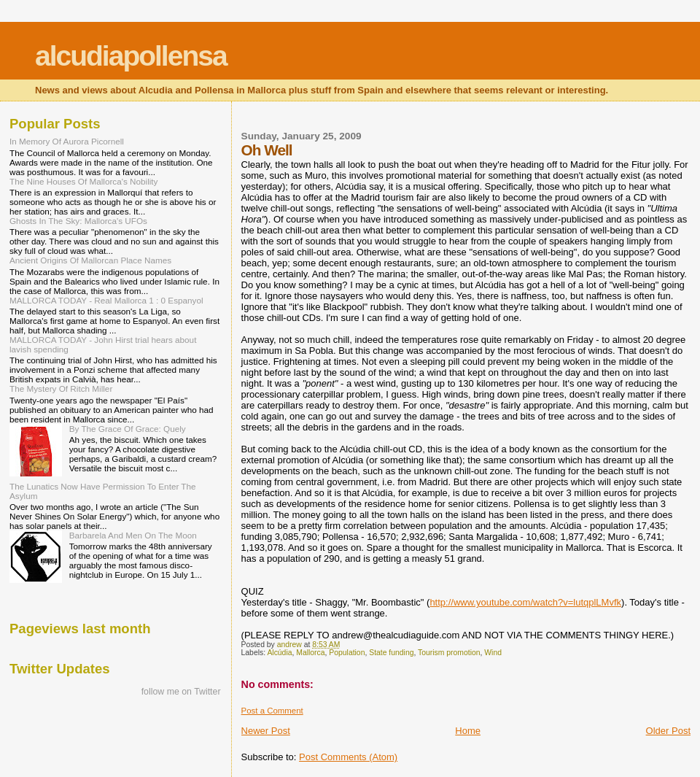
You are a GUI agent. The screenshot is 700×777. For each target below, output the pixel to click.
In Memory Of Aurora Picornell (67, 141)
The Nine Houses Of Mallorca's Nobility (83, 181)
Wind (493, 653)
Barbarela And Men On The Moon (133, 535)
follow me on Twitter (181, 692)
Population (347, 653)
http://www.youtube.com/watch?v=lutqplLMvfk (525, 602)
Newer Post (266, 731)
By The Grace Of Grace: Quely (128, 429)
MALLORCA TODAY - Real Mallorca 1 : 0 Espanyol (106, 300)
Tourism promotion (449, 653)
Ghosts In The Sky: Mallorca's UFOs (78, 221)
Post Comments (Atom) (348, 757)
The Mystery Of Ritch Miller (61, 388)
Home (468, 731)
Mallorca (310, 653)
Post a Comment (272, 711)
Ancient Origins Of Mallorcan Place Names (90, 260)
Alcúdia (279, 653)
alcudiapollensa (131, 56)
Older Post (668, 731)
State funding (391, 653)
